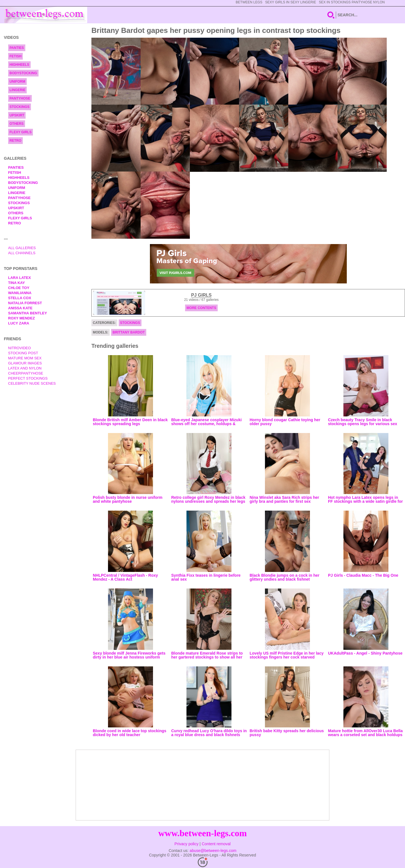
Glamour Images (25, 363)
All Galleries (22, 248)
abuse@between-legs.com (213, 851)
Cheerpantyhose (26, 373)
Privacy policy (186, 844)
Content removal (216, 844)
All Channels (22, 253)
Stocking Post (23, 353)
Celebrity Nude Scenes (32, 383)
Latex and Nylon (25, 368)
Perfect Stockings (28, 378)
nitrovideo (20, 348)
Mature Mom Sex (25, 358)
